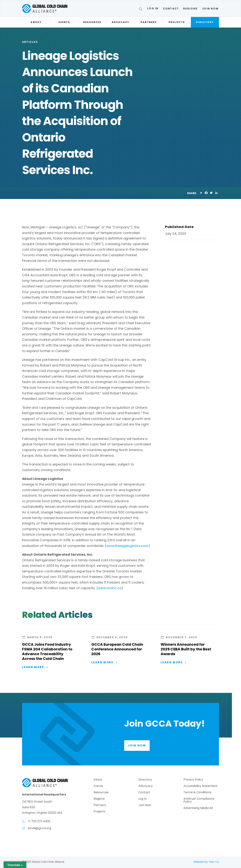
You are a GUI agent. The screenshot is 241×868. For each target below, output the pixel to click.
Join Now (210, 9)
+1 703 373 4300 (39, 822)
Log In (153, 8)
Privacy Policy (193, 780)
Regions (190, 9)
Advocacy (120, 22)
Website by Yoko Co (206, 862)
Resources (92, 22)
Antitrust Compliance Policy (199, 801)
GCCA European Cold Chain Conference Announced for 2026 (117, 649)
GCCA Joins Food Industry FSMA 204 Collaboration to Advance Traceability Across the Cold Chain (47, 652)
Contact (171, 9)
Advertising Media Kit (198, 809)
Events (64, 22)
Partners (149, 22)
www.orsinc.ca (110, 588)
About (36, 22)
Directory (205, 22)
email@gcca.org (39, 828)
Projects (177, 22)
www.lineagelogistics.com (127, 546)
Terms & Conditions (197, 793)
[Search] (141, 10)
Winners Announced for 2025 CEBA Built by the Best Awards (186, 649)
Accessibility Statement (200, 787)
